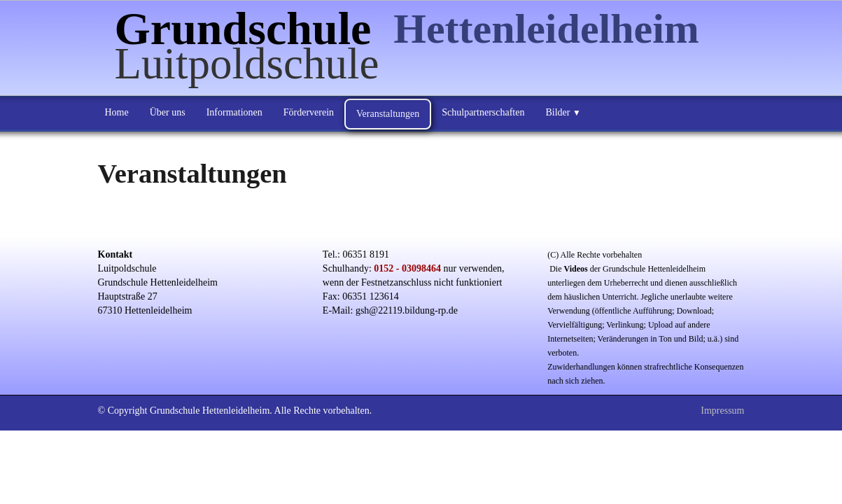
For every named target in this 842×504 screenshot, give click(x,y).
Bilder (563, 112)
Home (117, 112)
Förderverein (309, 112)
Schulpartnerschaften (483, 112)
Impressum (722, 411)
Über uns (168, 112)
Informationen (234, 112)
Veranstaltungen (388, 114)
